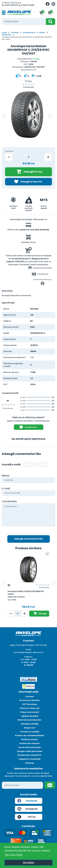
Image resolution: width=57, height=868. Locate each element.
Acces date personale (30, 747)
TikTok (27, 817)
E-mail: (6, 488)
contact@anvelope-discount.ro (28, 652)
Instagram (28, 809)
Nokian (42, 33)
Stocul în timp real (30, 708)
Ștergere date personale (30, 751)
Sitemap (30, 763)
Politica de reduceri (30, 743)
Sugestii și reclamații (30, 759)
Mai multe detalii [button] (14, 855)
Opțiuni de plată (30, 716)
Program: (28, 657)
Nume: (6, 476)
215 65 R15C (7, 35)
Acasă (4, 33)
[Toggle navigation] (4, 13)
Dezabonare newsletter (30, 755)
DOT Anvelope (30, 704)
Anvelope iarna (29, 33)
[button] (4, 116)
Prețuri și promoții (30, 712)
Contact (30, 696)
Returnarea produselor (30, 720)
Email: (29, 649)
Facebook (27, 801)
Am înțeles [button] (28, 863)
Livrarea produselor (30, 700)
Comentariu (9, 501)
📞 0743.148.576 (10, 5)
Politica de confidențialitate (30, 735)
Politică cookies (30, 739)
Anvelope (15, 33)
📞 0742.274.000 (26, 5)
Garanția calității (30, 724)
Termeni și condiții (30, 732)
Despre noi (30, 728)
